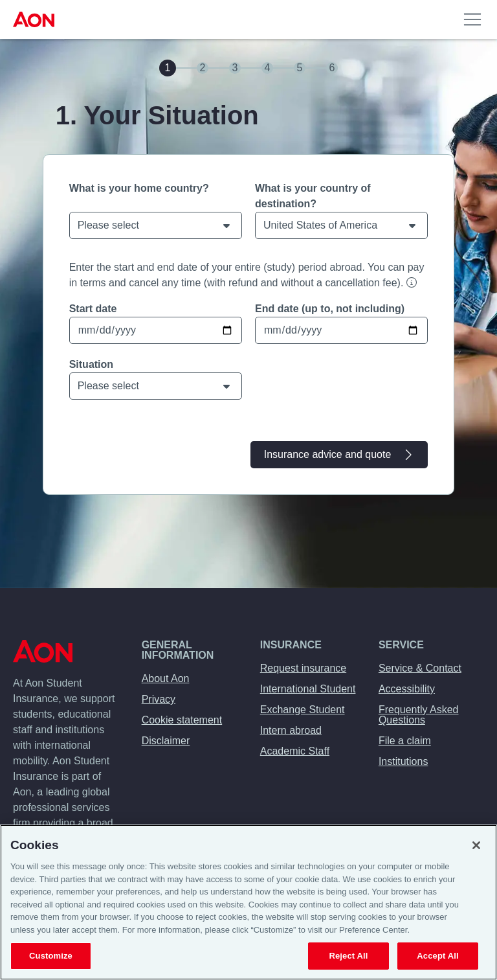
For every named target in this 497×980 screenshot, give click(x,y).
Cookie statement (182, 720)
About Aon (166, 678)
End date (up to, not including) (330, 309)
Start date (93, 309)
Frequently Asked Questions (419, 715)
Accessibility (407, 689)
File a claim (405, 741)
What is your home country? (139, 188)
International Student (308, 689)
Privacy (159, 699)
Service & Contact (420, 668)
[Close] (476, 845)
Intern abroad (291, 730)
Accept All (437, 956)
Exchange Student (303, 710)
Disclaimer (166, 741)
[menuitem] (36, 19)
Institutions (403, 761)
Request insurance (303, 668)
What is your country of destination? (313, 196)
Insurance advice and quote (339, 455)
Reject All (348, 956)
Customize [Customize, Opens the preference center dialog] (51, 956)
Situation (91, 364)
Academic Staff (295, 751)
